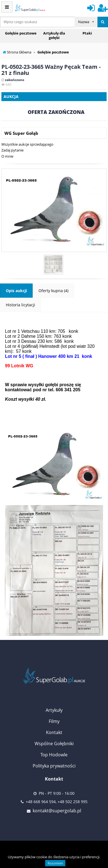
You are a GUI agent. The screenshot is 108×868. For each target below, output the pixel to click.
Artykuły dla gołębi (54, 35)
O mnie (7, 156)
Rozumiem (55, 863)
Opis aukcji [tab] (16, 291)
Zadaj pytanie (12, 150)
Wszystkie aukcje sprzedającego (27, 144)
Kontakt (54, 732)
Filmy (54, 721)
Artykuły (54, 710)
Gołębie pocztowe (21, 33)
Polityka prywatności (54, 766)
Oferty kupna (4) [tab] (53, 291)
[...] (37, 22)
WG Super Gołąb (21, 133)
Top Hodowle (54, 755)
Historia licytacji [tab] (20, 305)
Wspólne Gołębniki (54, 744)
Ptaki (87, 33)
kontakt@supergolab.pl (57, 811)
